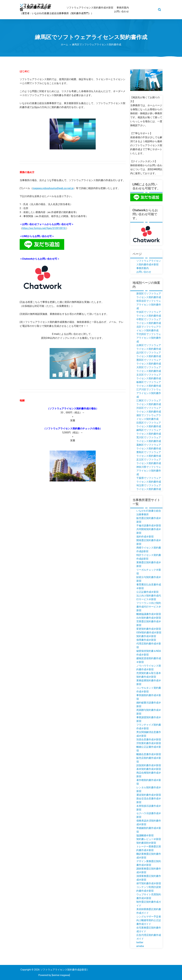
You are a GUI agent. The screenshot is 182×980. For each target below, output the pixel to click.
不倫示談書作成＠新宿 (149, 526)
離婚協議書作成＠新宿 (149, 614)
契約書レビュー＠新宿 (149, 839)
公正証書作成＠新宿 (147, 592)
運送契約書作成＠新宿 (149, 795)
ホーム (65, 45)
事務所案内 (143, 268)
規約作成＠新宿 (145, 537)
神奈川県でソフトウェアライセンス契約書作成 (149, 471)
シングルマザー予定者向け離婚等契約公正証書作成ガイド (149, 920)
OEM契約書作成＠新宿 (149, 633)
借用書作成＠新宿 (146, 640)
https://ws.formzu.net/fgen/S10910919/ (44, 228)
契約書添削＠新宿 (146, 843)
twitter (140, 942)
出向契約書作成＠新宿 (149, 618)
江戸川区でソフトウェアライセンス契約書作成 (149, 393)
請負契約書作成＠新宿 (149, 765)
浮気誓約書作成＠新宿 (149, 743)
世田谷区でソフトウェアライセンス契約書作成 (149, 305)
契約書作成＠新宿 (146, 636)
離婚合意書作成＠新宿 (149, 754)
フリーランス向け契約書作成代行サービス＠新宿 (149, 607)
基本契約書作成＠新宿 (149, 769)
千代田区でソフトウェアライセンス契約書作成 (149, 338)
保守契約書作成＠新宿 (149, 883)
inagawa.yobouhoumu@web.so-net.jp (53, 188)
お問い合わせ (144, 272)
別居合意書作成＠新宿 (149, 739)
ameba (140, 946)
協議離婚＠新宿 (145, 835)
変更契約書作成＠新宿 (149, 629)
